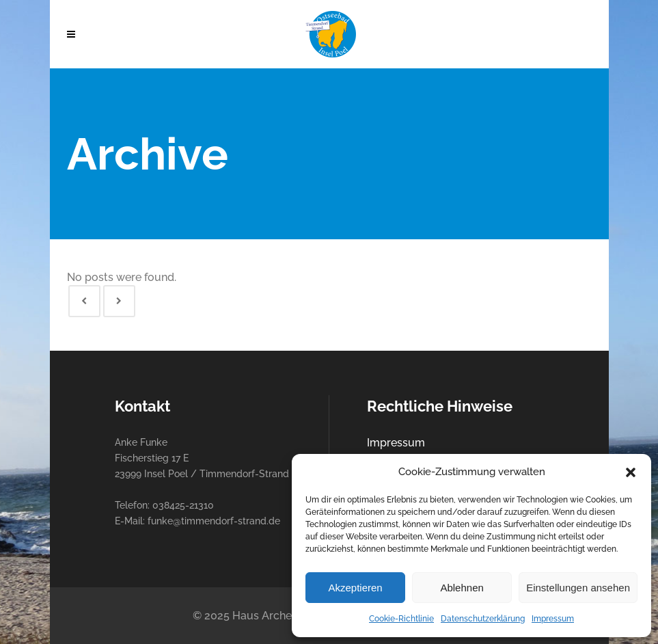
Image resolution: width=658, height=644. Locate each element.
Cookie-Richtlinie (401, 619)
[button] (631, 472)
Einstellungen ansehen (578, 588)
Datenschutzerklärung (483, 619)
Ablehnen (462, 588)
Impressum (553, 619)
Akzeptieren (355, 588)
